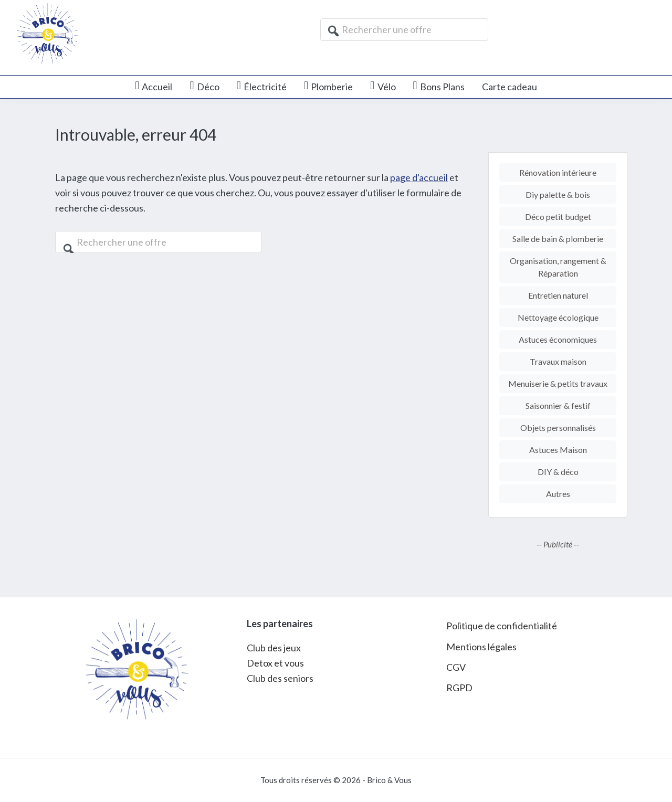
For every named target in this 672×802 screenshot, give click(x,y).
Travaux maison (558, 361)
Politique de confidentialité (502, 626)
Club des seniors (280, 678)
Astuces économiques (558, 339)
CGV (456, 667)
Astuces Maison (558, 450)
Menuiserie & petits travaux (558, 383)
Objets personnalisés (558, 428)
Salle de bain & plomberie (558, 239)
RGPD (459, 688)
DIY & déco (558, 472)
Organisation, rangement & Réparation (558, 267)
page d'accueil (419, 177)
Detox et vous (275, 663)
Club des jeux (274, 648)
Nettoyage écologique (558, 317)
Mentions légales (481, 647)
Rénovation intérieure (558, 172)
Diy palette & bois (558, 194)
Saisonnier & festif (558, 405)
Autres (558, 494)
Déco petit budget (558, 217)
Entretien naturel (558, 295)
